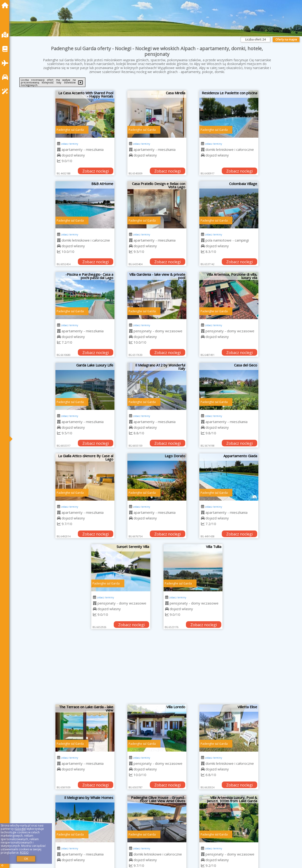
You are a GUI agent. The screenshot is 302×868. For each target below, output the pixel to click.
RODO (24, 853)
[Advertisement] (157, 669)
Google (20, 829)
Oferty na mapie (286, 39)
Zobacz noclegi (96, 171)
